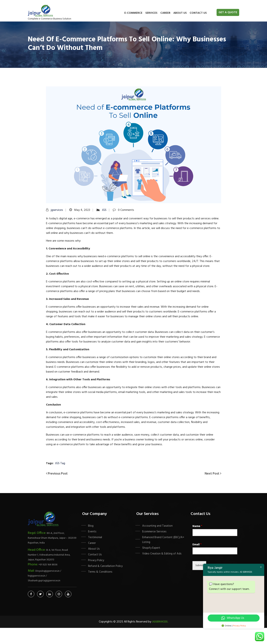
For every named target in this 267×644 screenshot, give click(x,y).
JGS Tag (60, 463)
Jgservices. (160, 622)
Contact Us (198, 13)
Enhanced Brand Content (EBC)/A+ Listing (163, 540)
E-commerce (133, 13)
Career (165, 13)
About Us (180, 13)
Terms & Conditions (100, 572)
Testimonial (95, 537)
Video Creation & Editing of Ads (162, 554)
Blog (91, 526)
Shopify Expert (151, 548)
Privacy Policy (96, 560)
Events (92, 532)
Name (197, 526)
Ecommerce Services (154, 532)
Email (197, 545)
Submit (199, 565)
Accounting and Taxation (157, 526)
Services (151, 13)
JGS (104, 210)
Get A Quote (228, 12)
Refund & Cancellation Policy (105, 566)
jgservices (57, 210)
